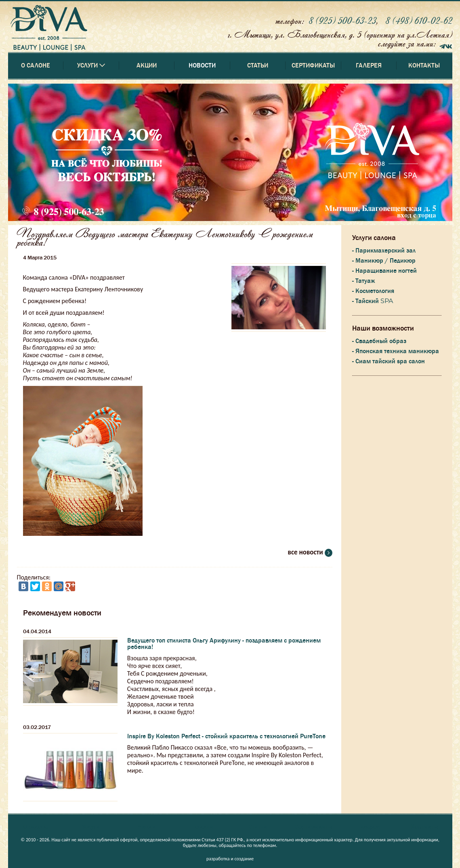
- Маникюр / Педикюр (384, 261)
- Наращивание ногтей (384, 271)
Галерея (369, 65)
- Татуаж (363, 281)
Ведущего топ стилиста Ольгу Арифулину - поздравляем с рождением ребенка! (224, 644)
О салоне (36, 65)
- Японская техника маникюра (396, 351)
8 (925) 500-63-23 (342, 20)
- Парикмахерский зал (384, 251)
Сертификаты (313, 65)
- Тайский (373, 301)
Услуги (91, 827)
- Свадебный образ (379, 341)
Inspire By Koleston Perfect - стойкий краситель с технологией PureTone (226, 736)
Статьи (258, 65)
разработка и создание (230, 859)
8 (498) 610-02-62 (419, 20)
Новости (202, 65)
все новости (310, 552)
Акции (147, 65)
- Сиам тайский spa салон (389, 361)
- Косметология (373, 291)
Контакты (424, 65)
